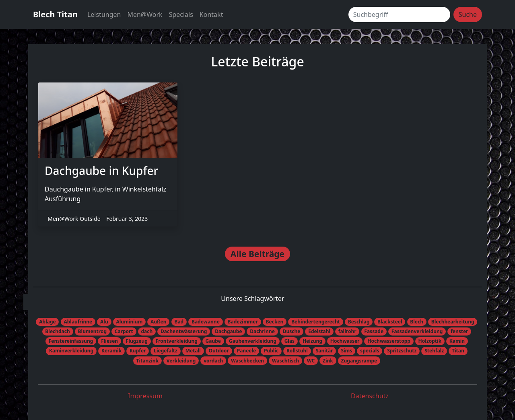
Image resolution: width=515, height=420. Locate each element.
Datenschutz (370, 396)
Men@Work (145, 14)
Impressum (145, 396)
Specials (181, 14)
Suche (468, 14)
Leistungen (104, 14)
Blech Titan (55, 14)
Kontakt (211, 14)
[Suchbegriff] (399, 14)
